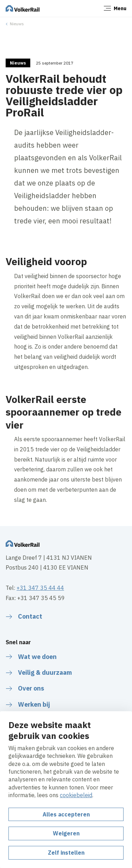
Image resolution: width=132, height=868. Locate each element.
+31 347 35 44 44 (40, 588)
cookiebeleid (76, 795)
